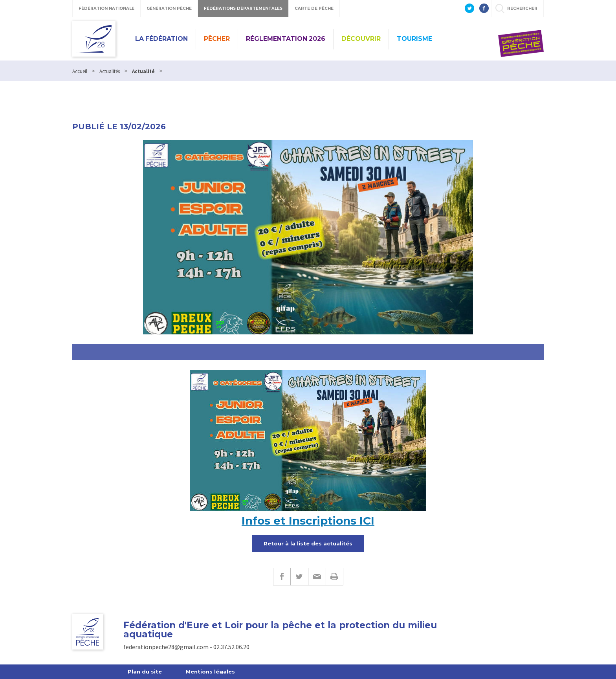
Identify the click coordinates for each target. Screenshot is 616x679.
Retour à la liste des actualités (308, 543)
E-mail (317, 577)
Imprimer (335, 577)
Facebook (282, 577)
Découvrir (361, 39)
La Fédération (161, 39)
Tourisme (414, 39)
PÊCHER (217, 39)
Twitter (299, 577)
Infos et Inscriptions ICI (308, 521)
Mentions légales (210, 672)
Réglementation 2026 (286, 39)
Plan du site (145, 672)
